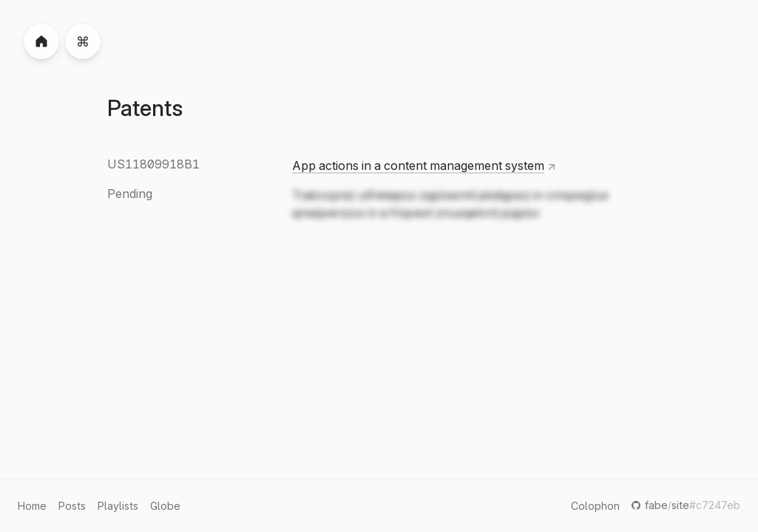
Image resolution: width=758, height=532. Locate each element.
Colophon (595, 506)
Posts (72, 506)
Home (32, 506)
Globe (165, 506)
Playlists (118, 506)
